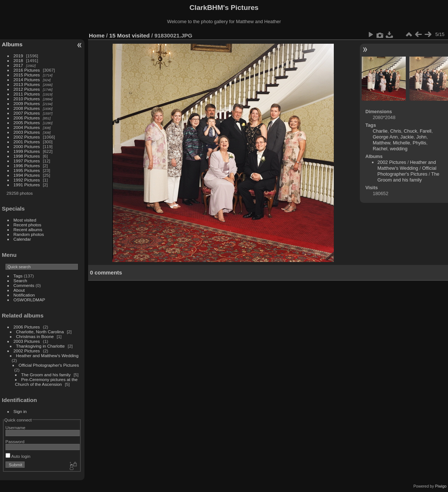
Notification (24, 295)
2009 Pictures (27, 103)
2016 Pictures (27, 70)
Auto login (18, 456)
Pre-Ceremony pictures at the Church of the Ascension (46, 382)
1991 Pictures (27, 185)
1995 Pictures (27, 170)
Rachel (380, 149)
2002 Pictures (27, 137)
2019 (18, 56)
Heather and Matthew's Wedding (47, 355)
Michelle (402, 143)
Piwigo (441, 486)
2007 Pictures (27, 113)
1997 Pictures (27, 161)
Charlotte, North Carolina (40, 332)
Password (15, 441)
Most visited (25, 220)
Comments (24, 285)
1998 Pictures (27, 156)
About (19, 290)
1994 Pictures (27, 175)
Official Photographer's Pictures (49, 365)
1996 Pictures (27, 166)
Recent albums (28, 229)
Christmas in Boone (35, 336)
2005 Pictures (27, 123)
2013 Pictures (27, 84)
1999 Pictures (27, 151)
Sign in (20, 411)
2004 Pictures (27, 127)
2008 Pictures (27, 108)
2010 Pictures (27, 99)
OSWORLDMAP (29, 300)
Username (15, 428)
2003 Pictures (27, 132)
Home (97, 35)
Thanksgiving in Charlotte (41, 346)
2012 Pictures (27, 89)
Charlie (380, 131)
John (422, 137)
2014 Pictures (27, 80)
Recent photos (28, 225)
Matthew (382, 143)
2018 (18, 60)
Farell (426, 131)
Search (20, 281)
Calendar (22, 239)
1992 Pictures (27, 180)
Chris (396, 131)
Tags (18, 276)
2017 (18, 65)
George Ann (385, 137)
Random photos (29, 234)
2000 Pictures (27, 146)
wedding (399, 149)
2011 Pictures (27, 94)
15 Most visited (130, 35)
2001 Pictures (27, 142)
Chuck (411, 131)
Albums (12, 44)
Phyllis (420, 143)
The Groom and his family (46, 375)
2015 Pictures (27, 75)
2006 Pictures (27, 118)
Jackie (407, 137)
